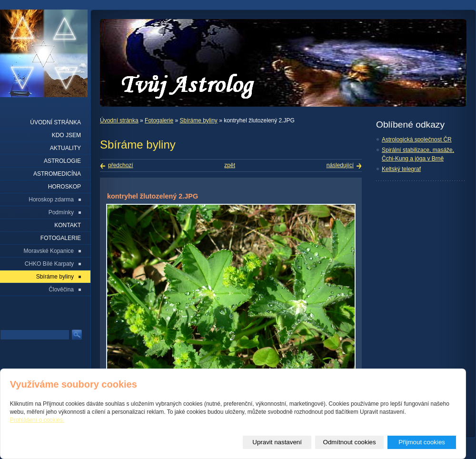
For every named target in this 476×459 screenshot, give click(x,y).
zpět (230, 165)
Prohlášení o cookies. (37, 420)
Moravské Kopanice (49, 251)
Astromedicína (57, 174)
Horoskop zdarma (51, 200)
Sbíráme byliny (198, 120)
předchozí (121, 165)
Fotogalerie (159, 120)
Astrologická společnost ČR (417, 140)
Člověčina (61, 289)
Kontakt (68, 225)
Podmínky (61, 212)
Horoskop (64, 187)
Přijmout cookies (422, 442)
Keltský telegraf (401, 169)
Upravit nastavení (277, 442)
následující (340, 165)
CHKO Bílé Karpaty (49, 264)
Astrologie (62, 161)
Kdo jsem (66, 135)
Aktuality (65, 148)
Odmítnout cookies (350, 442)
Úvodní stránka (119, 120)
